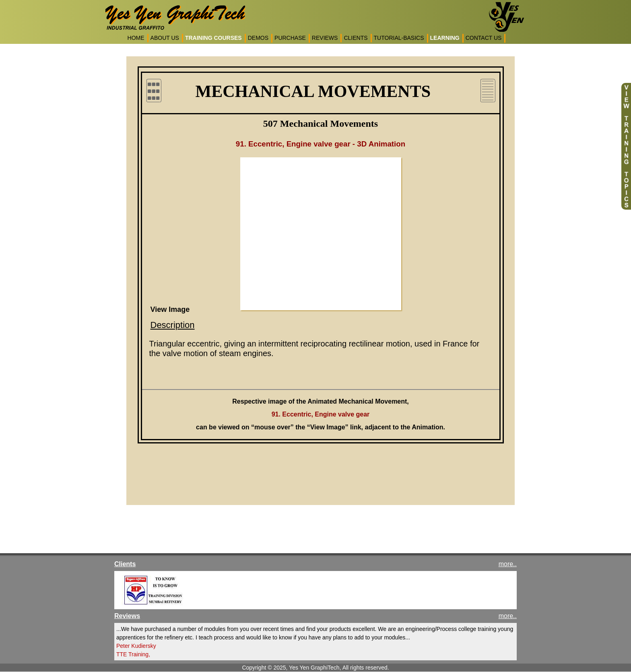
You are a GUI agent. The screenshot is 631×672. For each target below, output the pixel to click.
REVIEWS (325, 38)
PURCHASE (290, 38)
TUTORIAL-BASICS (399, 38)
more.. (508, 564)
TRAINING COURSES (213, 38)
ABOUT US (165, 38)
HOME (136, 38)
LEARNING (445, 38)
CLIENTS (356, 38)
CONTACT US (484, 38)
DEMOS (258, 38)
